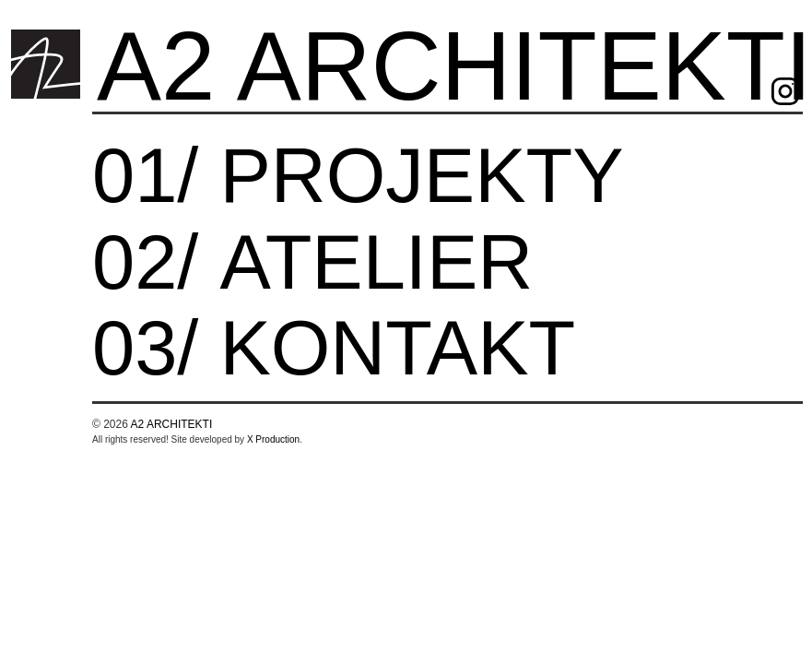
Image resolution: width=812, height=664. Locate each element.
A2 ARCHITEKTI (172, 424)
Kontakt (397, 353)
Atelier (376, 267)
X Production (273, 439)
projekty (421, 180)
